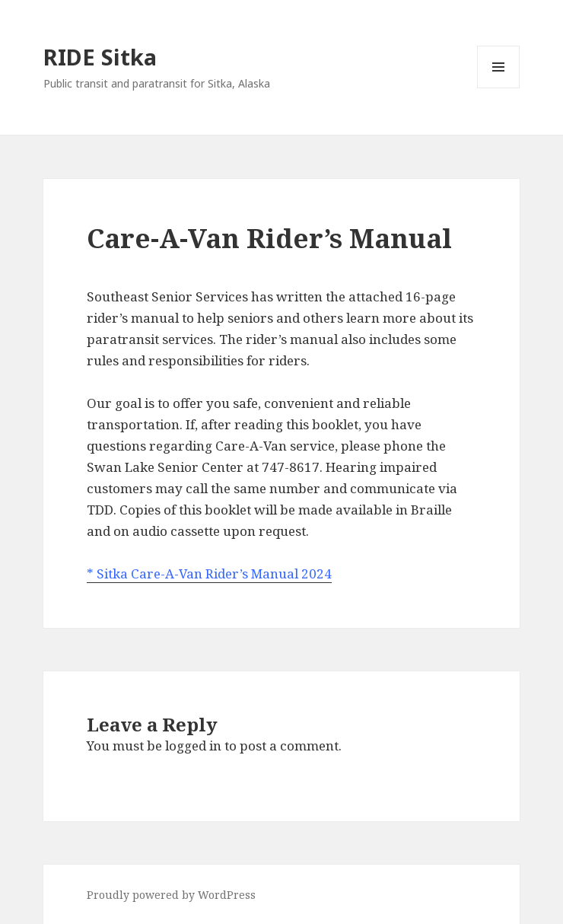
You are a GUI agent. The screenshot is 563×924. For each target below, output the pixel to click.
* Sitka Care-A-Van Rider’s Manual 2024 (209, 574)
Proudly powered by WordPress (171, 895)
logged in (193, 746)
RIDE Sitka (100, 57)
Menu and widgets (499, 88)
